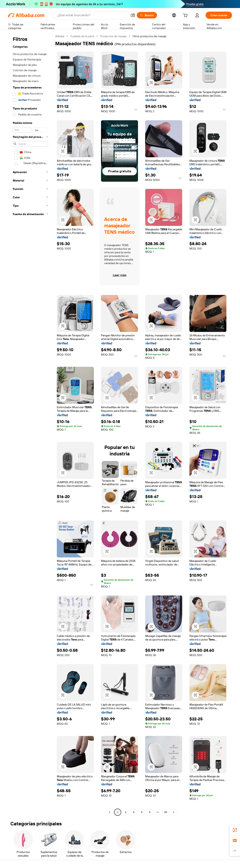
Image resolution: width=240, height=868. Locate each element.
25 (166, 812)
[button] (133, 15)
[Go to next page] (174, 812)
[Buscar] (147, 15)
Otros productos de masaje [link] (149, 36)
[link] (235, 830)
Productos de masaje (113, 36)
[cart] (186, 16)
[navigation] (30, 425)
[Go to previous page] (110, 812)
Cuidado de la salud (82, 36)
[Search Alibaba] (92, 15)
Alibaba (60, 36)
